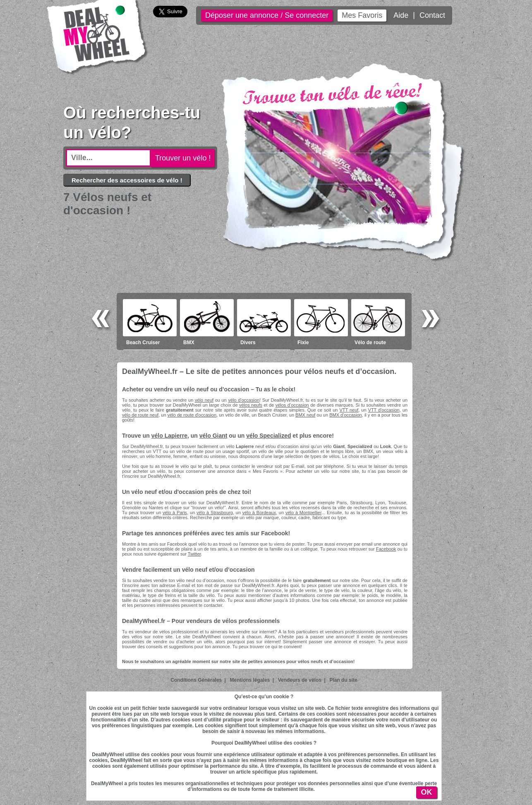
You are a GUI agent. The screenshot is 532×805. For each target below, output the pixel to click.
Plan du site (343, 680)
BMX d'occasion (346, 415)
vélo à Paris (175, 513)
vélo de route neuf (140, 415)
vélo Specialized (268, 436)
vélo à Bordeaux (259, 513)
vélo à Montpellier (303, 513)
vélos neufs (251, 405)
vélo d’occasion (244, 400)
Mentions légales (250, 680)
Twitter (194, 554)
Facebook (386, 549)
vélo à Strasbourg (215, 513)
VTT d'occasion (384, 410)
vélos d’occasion (292, 405)
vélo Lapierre (169, 436)
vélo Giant (213, 436)
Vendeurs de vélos (300, 680)
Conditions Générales (196, 680)
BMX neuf (305, 415)
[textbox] (108, 158)
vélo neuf (204, 400)
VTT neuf (349, 410)
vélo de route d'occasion (192, 415)
